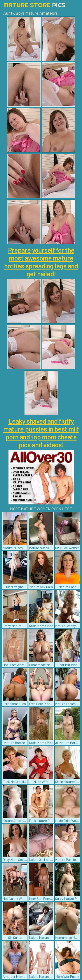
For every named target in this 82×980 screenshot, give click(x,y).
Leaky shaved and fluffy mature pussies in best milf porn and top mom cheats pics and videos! (41, 433)
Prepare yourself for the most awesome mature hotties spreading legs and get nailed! (41, 262)
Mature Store (34, 5)
